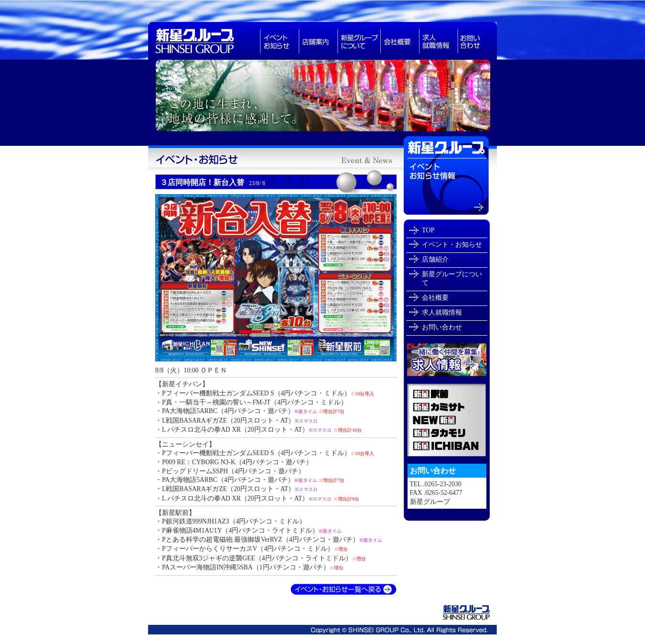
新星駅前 (447, 392)
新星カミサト (447, 407)
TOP (428, 230)
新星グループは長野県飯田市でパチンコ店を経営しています (322, 98)
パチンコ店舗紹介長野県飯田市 (318, 41)
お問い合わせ (477, 41)
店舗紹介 (435, 259)
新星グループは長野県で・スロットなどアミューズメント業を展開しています (204, 41)
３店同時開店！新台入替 (213, 182)
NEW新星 (447, 420)
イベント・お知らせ (452, 245)
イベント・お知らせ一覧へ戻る (344, 590)
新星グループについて (359, 41)
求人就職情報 (438, 41)
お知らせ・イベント (279, 41)
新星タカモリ (447, 433)
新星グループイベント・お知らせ (276, 159)
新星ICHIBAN (447, 448)
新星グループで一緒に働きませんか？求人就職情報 (447, 360)
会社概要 (400, 41)
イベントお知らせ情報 (450, 176)
